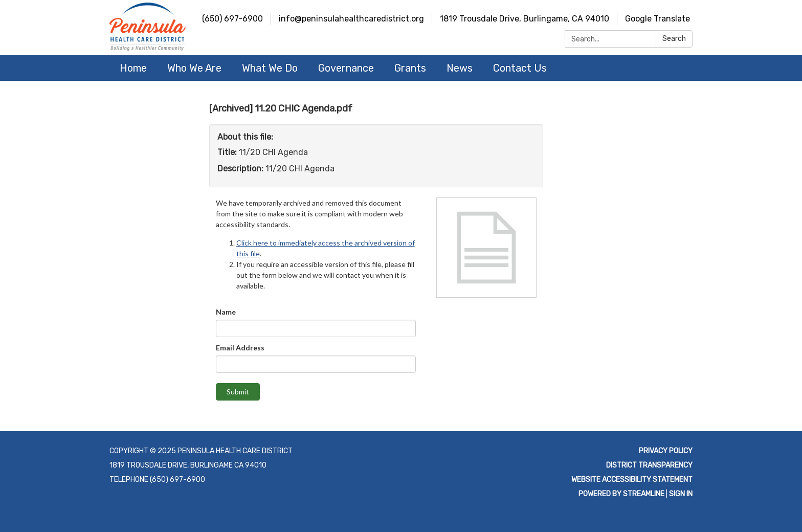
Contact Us (520, 68)
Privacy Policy (666, 451)
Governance (346, 68)
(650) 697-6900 (232, 19)
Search (674, 39)
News (460, 68)
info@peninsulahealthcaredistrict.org (351, 19)
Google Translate (658, 19)
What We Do (270, 68)
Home (133, 68)
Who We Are (194, 68)
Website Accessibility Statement (632, 480)
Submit (238, 392)
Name (226, 312)
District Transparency (649, 465)
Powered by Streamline (621, 494)
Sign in (681, 494)
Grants (410, 68)
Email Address (240, 348)
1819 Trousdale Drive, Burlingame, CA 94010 (525, 19)
